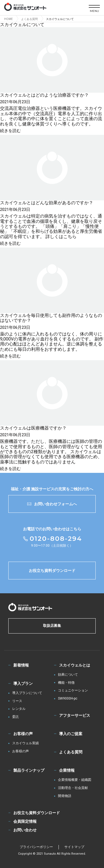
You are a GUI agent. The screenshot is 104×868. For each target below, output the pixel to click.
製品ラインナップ (29, 770)
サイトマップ (74, 847)
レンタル (19, 709)
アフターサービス (75, 715)
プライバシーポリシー (36, 847)
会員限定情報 (25, 821)
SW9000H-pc (68, 699)
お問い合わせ (25, 830)
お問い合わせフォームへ (52, 504)
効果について (68, 675)
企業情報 (67, 770)
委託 (16, 717)
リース (17, 701)
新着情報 (21, 665)
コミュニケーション (73, 691)
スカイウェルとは (75, 665)
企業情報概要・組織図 (75, 780)
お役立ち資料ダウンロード (52, 571)
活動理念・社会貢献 (73, 788)
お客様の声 (23, 734)
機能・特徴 (66, 683)
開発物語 (65, 796)
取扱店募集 (52, 626)
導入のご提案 (71, 734)
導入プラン (23, 683)
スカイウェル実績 (26, 743)
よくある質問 (71, 752)
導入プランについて (27, 693)
